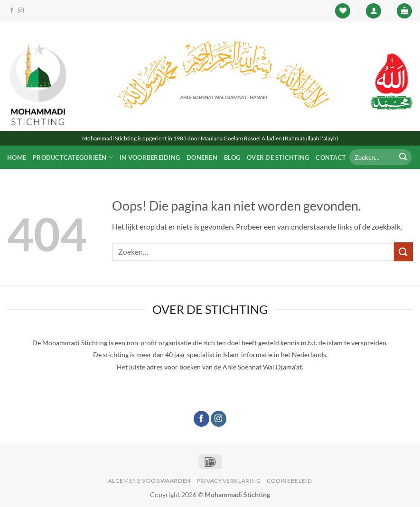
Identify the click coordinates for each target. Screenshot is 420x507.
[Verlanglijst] (343, 11)
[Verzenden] (403, 157)
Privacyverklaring (229, 481)
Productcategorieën (73, 157)
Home (17, 157)
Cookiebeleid (289, 481)
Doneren (202, 157)
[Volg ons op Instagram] (21, 11)
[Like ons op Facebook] (12, 11)
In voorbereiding (150, 157)
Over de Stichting (278, 157)
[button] (373, 11)
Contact (331, 157)
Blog (232, 157)
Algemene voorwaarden (149, 481)
